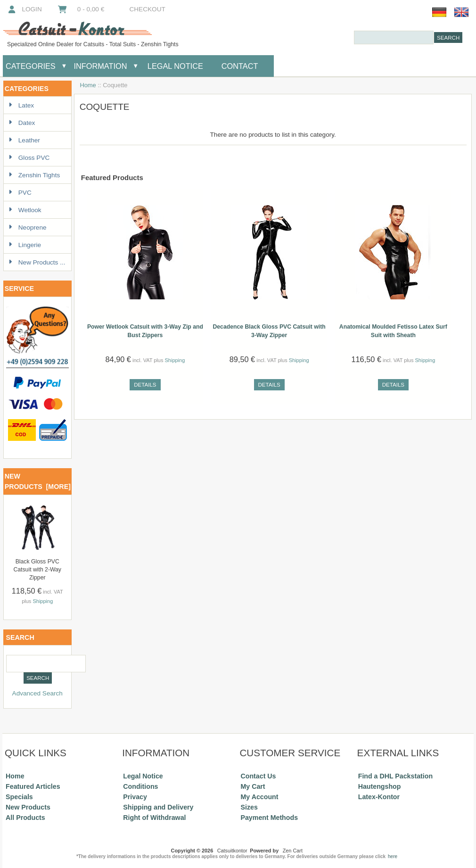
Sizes (249, 807)
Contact (240, 66)
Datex (22, 123)
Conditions (140, 786)
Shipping (43, 601)
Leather (24, 140)
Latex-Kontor (379, 797)
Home (88, 85)
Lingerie (25, 245)
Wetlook (25, 210)
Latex (21, 105)
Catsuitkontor (232, 851)
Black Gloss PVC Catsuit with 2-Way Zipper (37, 570)
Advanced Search (37, 693)
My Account (260, 797)
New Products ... (37, 262)
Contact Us (259, 776)
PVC (20, 193)
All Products (25, 818)
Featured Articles (33, 786)
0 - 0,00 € (81, 9)
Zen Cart (293, 851)
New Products (28, 807)
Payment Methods (270, 818)
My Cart (253, 786)
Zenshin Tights (34, 175)
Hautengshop (380, 786)
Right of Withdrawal (154, 818)
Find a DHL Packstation (395, 776)
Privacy (135, 797)
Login (24, 9)
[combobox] (394, 37)
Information (101, 66)
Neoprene (28, 227)
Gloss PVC (29, 158)
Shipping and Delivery (158, 807)
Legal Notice (174, 66)
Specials (19, 797)
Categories (31, 66)
